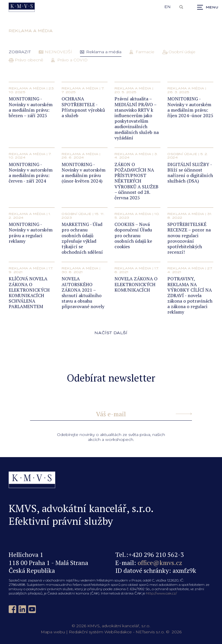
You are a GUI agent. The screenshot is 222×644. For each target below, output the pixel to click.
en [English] (168, 7)
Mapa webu (53, 632)
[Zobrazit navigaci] (208, 7)
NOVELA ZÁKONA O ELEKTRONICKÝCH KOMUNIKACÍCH (136, 284)
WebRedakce (118, 632)
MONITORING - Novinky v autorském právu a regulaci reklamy (31, 233)
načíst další (111, 333)
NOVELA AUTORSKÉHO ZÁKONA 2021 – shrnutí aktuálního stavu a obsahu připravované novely (83, 292)
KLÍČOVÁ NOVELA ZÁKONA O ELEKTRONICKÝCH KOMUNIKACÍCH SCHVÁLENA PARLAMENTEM (29, 292)
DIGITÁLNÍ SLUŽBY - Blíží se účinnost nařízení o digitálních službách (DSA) (190, 173)
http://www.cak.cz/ (161, 593)
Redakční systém (86, 632)
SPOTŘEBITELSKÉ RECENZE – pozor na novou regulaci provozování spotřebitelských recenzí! (189, 238)
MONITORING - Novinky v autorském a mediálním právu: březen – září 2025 (31, 107)
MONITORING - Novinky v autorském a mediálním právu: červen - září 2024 (31, 173)
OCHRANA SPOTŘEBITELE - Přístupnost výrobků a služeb (83, 107)
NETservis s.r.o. (150, 632)
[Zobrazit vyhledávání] (181, 7)
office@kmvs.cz (160, 563)
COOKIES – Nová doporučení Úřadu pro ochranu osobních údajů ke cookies (133, 235)
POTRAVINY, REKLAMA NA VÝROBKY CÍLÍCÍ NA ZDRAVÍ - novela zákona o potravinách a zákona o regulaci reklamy (190, 295)
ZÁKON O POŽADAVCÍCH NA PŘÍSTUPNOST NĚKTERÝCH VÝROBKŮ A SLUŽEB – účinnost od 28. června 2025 (136, 181)
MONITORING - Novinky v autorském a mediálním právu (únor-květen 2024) (84, 173)
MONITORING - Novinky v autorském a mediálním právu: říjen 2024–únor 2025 (190, 107)
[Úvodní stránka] (22, 7)
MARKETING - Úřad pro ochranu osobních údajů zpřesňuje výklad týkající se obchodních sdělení (82, 238)
